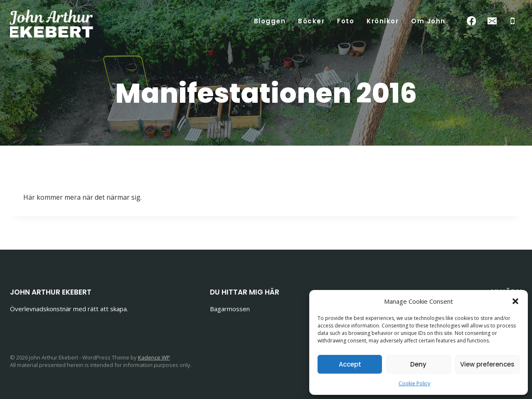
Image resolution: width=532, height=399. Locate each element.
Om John (428, 21)
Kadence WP (154, 357)
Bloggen (270, 21)
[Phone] (513, 21)
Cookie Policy (414, 383)
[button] (515, 301)
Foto (346, 21)
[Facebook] (472, 21)
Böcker (311, 21)
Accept (350, 364)
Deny (418, 364)
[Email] (492, 21)
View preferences (487, 364)
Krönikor (383, 21)
